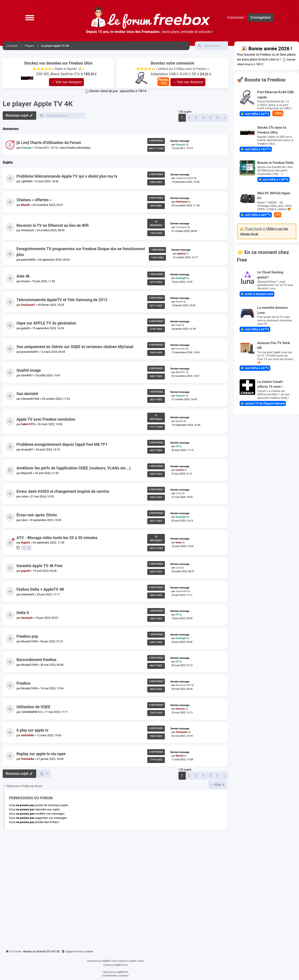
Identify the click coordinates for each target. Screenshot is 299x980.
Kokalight (181, 278)
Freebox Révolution (79, 148)
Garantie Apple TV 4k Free (39, 566)
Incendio (181, 349)
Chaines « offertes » (34, 200)
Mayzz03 (27, 473)
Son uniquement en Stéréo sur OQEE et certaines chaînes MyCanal (75, 347)
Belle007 (181, 372)
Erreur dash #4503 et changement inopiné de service (63, 492)
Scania (25, 281)
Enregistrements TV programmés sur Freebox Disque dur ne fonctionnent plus (81, 252)
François (26, 148)
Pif (177, 447)
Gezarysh (27, 618)
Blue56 (25, 205)
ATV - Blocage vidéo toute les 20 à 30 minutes (57, 538)
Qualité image (29, 370)
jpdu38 (25, 328)
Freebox (23, 683)
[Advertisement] (115, 887)
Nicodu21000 (29, 641)
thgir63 (26, 543)
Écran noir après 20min (37, 515)
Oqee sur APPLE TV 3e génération (46, 323)
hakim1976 (28, 424)
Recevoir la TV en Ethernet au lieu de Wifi (53, 225)
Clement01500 (30, 399)
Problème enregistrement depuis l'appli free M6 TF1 (62, 445)
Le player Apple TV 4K (38, 104)
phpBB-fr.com (121, 965)
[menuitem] (77, 952)
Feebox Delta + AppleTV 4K (40, 589)
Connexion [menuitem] (235, 17)
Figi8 (178, 325)
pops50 (26, 571)
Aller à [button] (219, 785)
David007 (27, 375)
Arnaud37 (27, 450)
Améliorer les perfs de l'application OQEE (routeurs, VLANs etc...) (74, 468)
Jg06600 (27, 181)
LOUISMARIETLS (32, 712)
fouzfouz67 (28, 305)
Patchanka (182, 202)
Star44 (179, 302)
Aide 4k (23, 276)
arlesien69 (28, 594)
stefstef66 (27, 735)
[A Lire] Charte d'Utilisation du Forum (49, 143)
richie (25, 497)
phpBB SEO (122, 972)
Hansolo (180, 709)
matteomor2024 (185, 178)
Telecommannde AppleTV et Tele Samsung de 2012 (62, 300)
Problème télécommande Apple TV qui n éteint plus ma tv (67, 177)
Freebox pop (27, 636)
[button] (30, 18)
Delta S (23, 613)
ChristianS (28, 230)
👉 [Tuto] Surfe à (264, 231)
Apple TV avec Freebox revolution (46, 419)
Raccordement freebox (36, 660)
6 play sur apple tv (32, 730)
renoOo (180, 470)
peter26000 (28, 260)
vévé (24, 520)
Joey (178, 568)
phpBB (105, 961)
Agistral (181, 254)
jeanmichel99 (29, 352)
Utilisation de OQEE (33, 707)
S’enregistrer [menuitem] (261, 17)
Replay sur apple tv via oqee (41, 754)
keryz (179, 542)
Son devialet (27, 394)
